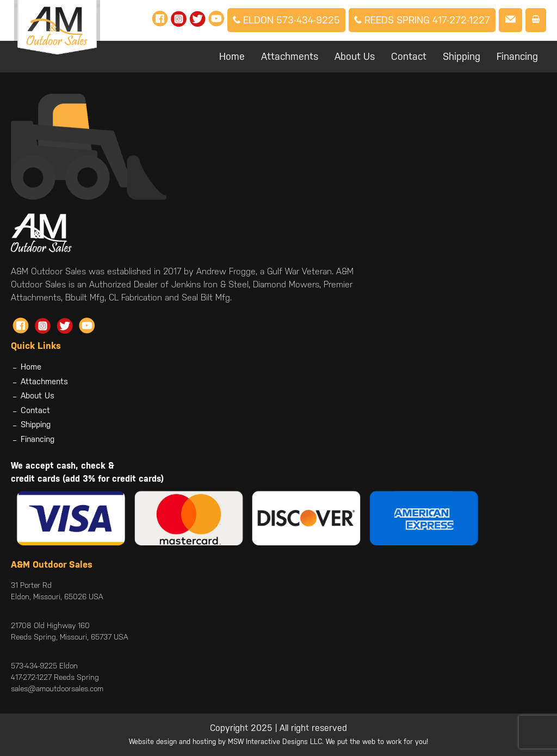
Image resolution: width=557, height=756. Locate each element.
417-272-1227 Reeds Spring (55, 677)
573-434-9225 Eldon (44, 666)
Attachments (290, 56)
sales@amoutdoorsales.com (57, 689)
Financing (517, 56)
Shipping (462, 56)
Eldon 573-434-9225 (286, 20)
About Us (355, 56)
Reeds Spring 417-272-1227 (422, 20)
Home (232, 56)
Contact (409, 56)
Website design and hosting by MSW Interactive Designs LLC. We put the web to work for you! (278, 742)
